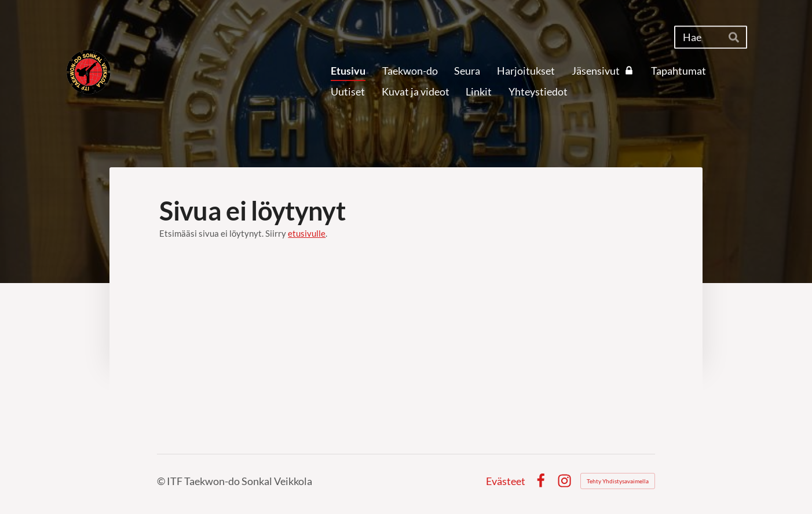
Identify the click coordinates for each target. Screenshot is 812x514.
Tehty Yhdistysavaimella (618, 481)
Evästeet (506, 481)
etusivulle (307, 233)
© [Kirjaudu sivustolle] (162, 481)
